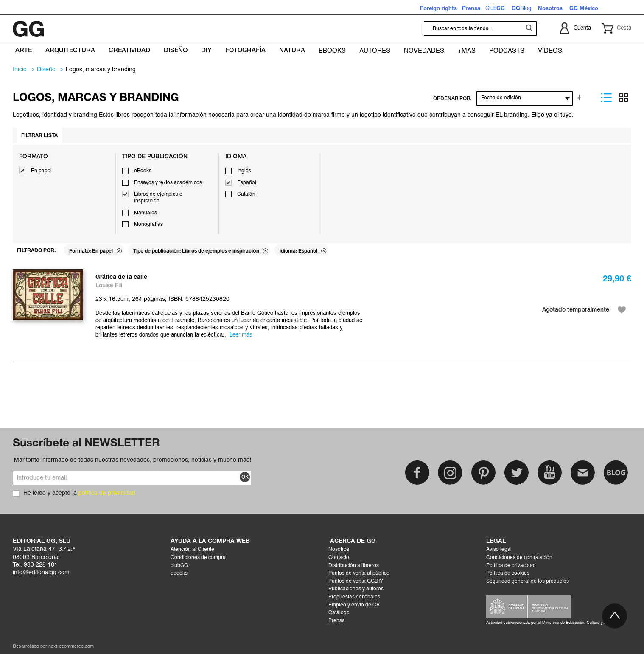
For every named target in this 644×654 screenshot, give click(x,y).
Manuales (146, 213)
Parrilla (624, 98)
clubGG (179, 566)
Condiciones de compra (198, 558)
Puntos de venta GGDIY (356, 581)
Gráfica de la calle (121, 277)
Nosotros (339, 550)
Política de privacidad (511, 566)
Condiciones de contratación (519, 558)
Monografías (148, 225)
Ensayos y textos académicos (168, 183)
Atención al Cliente (192, 550)
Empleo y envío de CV (354, 605)
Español (247, 183)
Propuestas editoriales (354, 597)
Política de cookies (508, 573)
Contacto (339, 558)
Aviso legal (499, 550)
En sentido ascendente (581, 98)
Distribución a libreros (354, 566)
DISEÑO (46, 70)
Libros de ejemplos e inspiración (158, 198)
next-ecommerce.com (71, 647)
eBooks (143, 171)
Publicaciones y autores (356, 589)
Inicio (20, 70)
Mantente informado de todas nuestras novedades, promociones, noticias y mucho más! (133, 460)
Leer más (241, 335)
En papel (41, 171)
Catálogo (339, 613)
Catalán (246, 194)
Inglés (244, 171)
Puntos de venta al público (359, 573)
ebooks (179, 573)
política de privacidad (107, 493)
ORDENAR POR (452, 99)
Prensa (337, 621)
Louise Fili (109, 286)
